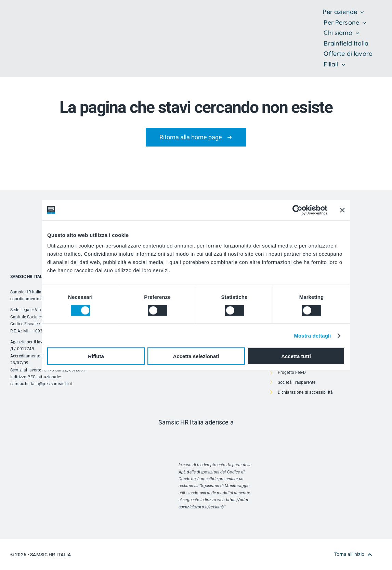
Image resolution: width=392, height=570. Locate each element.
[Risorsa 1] (196, 437)
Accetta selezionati (196, 356)
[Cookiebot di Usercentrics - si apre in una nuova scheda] (297, 210)
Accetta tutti (296, 356)
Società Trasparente (297, 382)
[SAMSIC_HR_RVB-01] (21, 31)
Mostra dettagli (312, 335)
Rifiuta (96, 356)
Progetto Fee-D (292, 372)
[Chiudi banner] (342, 210)
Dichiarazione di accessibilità (305, 392)
